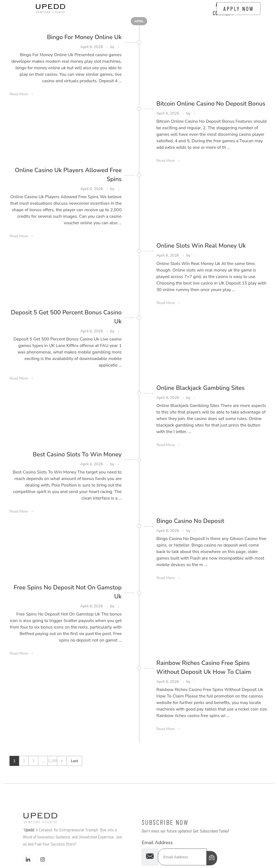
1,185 (52, 761)
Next (62, 761)
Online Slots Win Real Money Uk (201, 246)
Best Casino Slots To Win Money (77, 454)
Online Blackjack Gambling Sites (200, 388)
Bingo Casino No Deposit (190, 521)
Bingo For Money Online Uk (84, 37)
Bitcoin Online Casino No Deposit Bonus (211, 104)
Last (74, 761)
